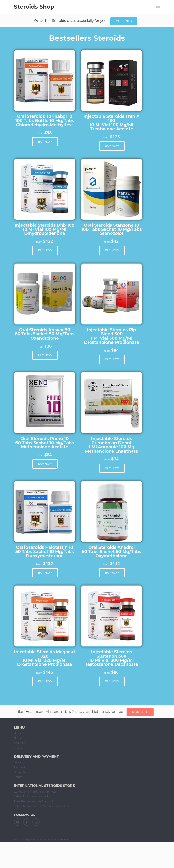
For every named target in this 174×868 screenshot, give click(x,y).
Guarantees (21, 772)
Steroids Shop (34, 7)
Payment (20, 767)
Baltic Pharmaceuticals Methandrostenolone (42, 806)
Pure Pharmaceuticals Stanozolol (35, 801)
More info (124, 21)
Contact (19, 748)
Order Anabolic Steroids (57, 839)
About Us (20, 743)
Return (18, 777)
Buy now (45, 142)
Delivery (19, 762)
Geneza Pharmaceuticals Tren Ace (35, 792)
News (17, 738)
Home (18, 733)
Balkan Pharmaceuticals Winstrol (35, 796)
